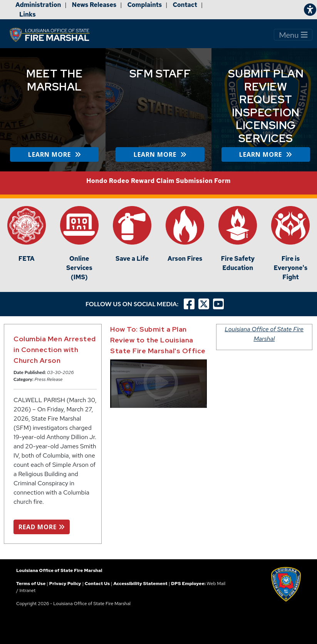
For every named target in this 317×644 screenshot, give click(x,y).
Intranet (27, 590)
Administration (38, 5)
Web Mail (216, 584)
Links (28, 14)
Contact (185, 5)
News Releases (94, 5)
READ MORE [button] (42, 527)
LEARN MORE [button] (55, 154)
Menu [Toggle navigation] (293, 35)
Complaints (144, 5)
